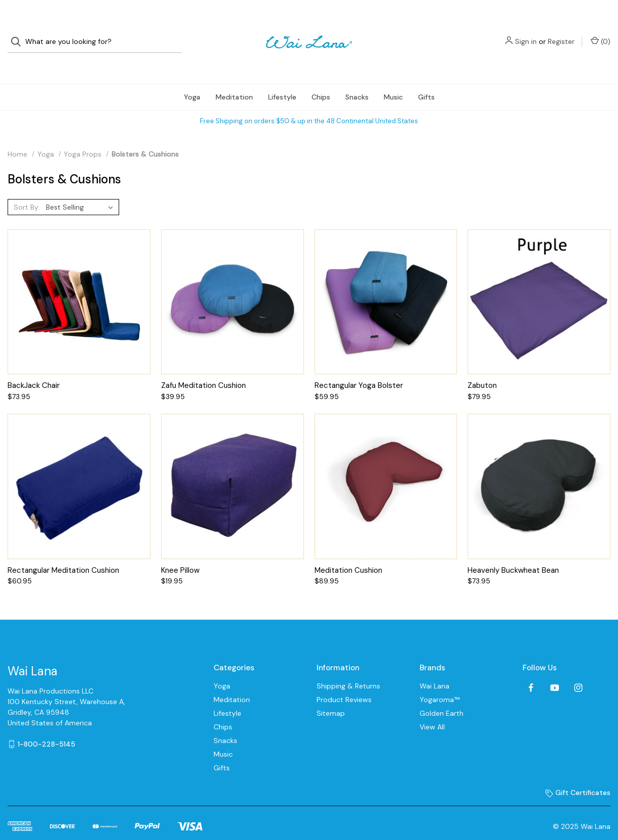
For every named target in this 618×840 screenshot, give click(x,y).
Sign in (526, 33)
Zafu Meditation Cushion (203, 368)
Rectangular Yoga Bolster (359, 368)
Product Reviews (344, 682)
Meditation (234, 79)
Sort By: (27, 189)
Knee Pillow (180, 552)
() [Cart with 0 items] (601, 33)
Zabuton (482, 368)
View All (432, 709)
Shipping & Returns (348, 668)
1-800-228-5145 (46, 726)
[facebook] (531, 670)
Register (561, 33)
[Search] (19, 33)
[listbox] (82, 189)
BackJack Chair (34, 368)
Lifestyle (282, 79)
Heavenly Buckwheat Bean (513, 552)
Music (393, 79)
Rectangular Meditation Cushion (63, 552)
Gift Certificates (578, 775)
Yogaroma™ (440, 682)
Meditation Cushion (348, 552)
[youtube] (555, 670)
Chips (321, 79)
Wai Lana (434, 668)
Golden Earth (442, 696)
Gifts (426, 79)
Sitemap (331, 696)
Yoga (192, 79)
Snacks (357, 79)
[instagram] (578, 670)
